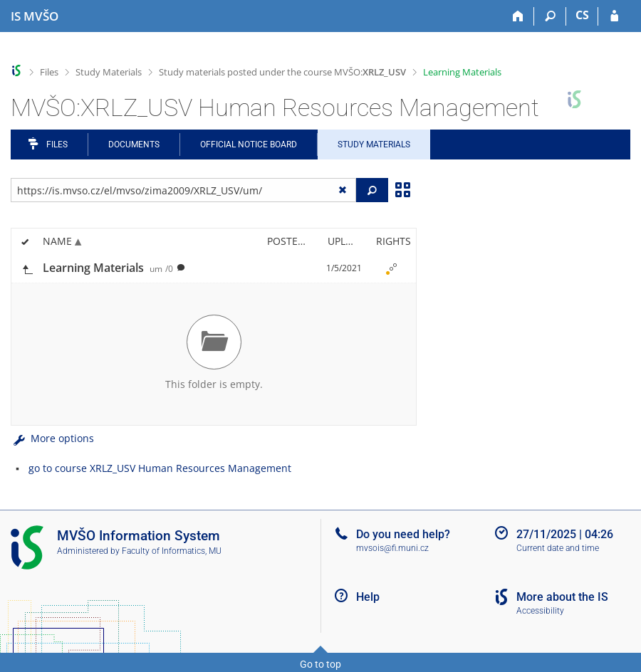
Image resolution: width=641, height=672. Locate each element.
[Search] (550, 16)
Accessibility (540, 611)
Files (49, 72)
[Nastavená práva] (391, 268)
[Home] (518, 16)
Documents (134, 145)
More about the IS (562, 597)
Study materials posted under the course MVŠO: (282, 72)
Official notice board (249, 145)
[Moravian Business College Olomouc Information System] (35, 16)
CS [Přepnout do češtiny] (582, 15)
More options (52, 438)
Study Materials (109, 72)
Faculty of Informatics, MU (172, 551)
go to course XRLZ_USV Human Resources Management (160, 468)
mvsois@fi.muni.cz (392, 548)
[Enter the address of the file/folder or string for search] (183, 190)
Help (368, 597)
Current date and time (558, 548)
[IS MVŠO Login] (614, 16)
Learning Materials (462, 72)
